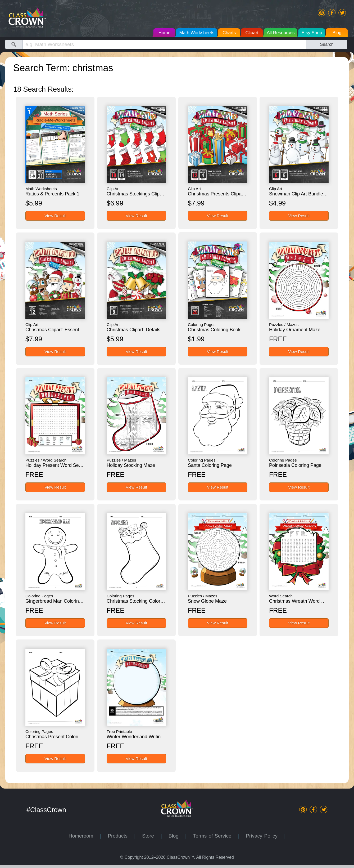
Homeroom (84, 836)
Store (151, 836)
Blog (177, 836)
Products (121, 836)
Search (327, 44)
